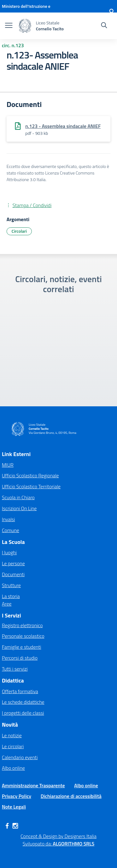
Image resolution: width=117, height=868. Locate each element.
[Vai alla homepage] (25, 26)
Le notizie (12, 735)
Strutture (11, 585)
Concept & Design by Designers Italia (58, 836)
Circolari (19, 231)
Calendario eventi (20, 757)
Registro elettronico (22, 625)
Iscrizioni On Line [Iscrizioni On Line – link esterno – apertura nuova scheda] (19, 508)
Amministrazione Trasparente (33, 785)
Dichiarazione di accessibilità (71, 796)
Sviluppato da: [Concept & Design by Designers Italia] (58, 844)
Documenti (13, 574)
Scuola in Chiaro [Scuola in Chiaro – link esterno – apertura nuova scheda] (18, 497)
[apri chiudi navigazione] (9, 26)
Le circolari (13, 746)
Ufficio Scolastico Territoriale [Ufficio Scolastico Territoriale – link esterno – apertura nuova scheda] (31, 486)
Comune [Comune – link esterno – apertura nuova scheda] (10, 530)
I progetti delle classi (23, 713)
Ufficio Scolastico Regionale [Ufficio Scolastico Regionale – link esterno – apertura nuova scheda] (30, 475)
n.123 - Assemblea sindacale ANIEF (63, 126)
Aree (7, 604)
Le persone (13, 563)
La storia (11, 596)
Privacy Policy (17, 796)
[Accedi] (111, 13)
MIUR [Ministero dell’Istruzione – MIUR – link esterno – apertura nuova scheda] (8, 465)
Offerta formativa (20, 691)
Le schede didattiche (23, 702)
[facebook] (7, 826)
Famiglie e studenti (22, 647)
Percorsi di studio (20, 658)
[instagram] (15, 826)
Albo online (13, 768)
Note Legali (14, 807)
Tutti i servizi (15, 669)
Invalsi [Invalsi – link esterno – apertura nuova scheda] (8, 519)
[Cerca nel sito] (104, 26)
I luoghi (9, 552)
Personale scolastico (23, 636)
